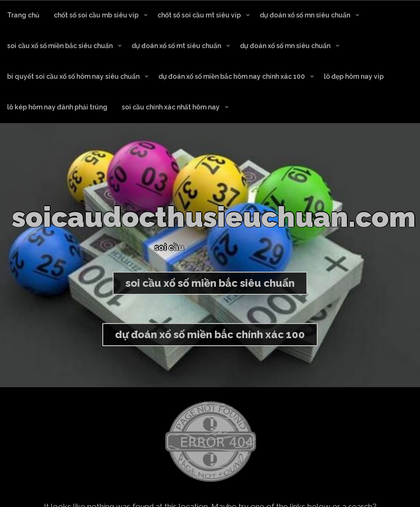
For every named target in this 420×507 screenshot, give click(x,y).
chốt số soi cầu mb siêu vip (96, 15)
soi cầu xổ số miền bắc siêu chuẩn (60, 46)
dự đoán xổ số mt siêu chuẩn (176, 46)
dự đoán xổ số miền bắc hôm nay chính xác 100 (232, 76)
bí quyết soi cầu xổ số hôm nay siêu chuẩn (73, 76)
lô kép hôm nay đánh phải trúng (57, 107)
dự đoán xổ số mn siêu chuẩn (305, 15)
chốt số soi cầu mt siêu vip (199, 15)
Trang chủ (23, 15)
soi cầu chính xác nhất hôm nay (171, 107)
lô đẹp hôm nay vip (354, 76)
